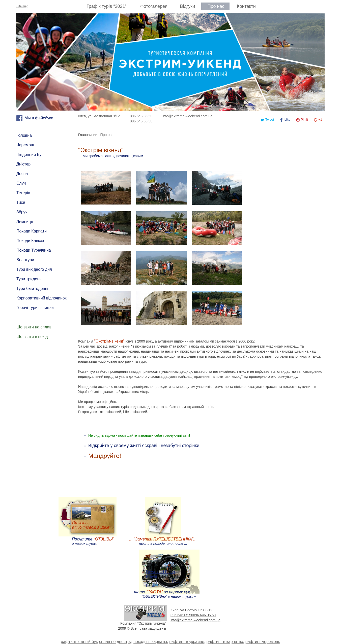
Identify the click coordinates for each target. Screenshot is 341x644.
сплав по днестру (115, 642)
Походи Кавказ (30, 241)
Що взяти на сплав (34, 327)
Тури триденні (30, 279)
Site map (22, 6)
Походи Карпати (32, 231)
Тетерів (23, 193)
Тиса (21, 202)
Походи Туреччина (34, 250)
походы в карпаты (150, 642)
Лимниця (25, 222)
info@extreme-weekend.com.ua (187, 116)
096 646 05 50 (141, 116)
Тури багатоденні (32, 289)
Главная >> (88, 135)
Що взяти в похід (32, 337)
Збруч (22, 212)
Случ (21, 183)
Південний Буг (30, 155)
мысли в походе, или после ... (163, 541)
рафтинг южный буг (79, 642)
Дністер (23, 164)
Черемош (25, 145)
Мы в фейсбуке (39, 118)
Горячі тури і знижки (35, 308)
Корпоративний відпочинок (41, 298)
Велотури (25, 260)
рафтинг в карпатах (225, 642)
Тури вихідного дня (34, 269)
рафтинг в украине (187, 642)
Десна (22, 174)
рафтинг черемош (262, 642)
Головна (24, 135)
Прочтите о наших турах (93, 541)
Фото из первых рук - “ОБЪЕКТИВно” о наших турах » (165, 594)
